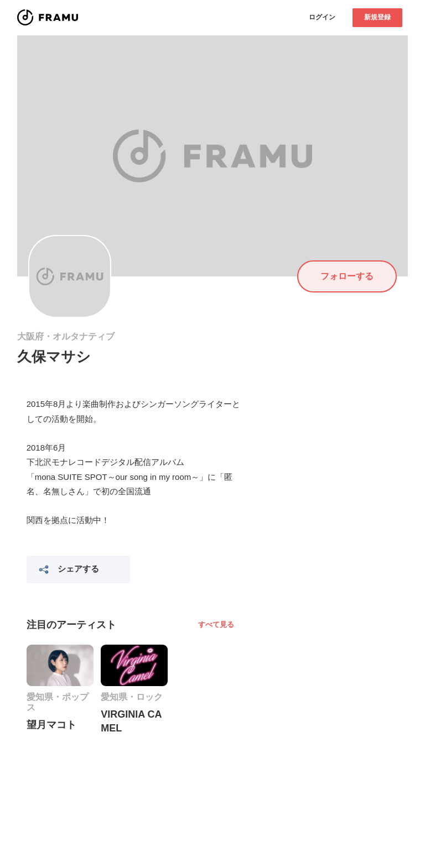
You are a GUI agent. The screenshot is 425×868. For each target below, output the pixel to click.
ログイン (322, 17)
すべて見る (216, 624)
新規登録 (377, 17)
